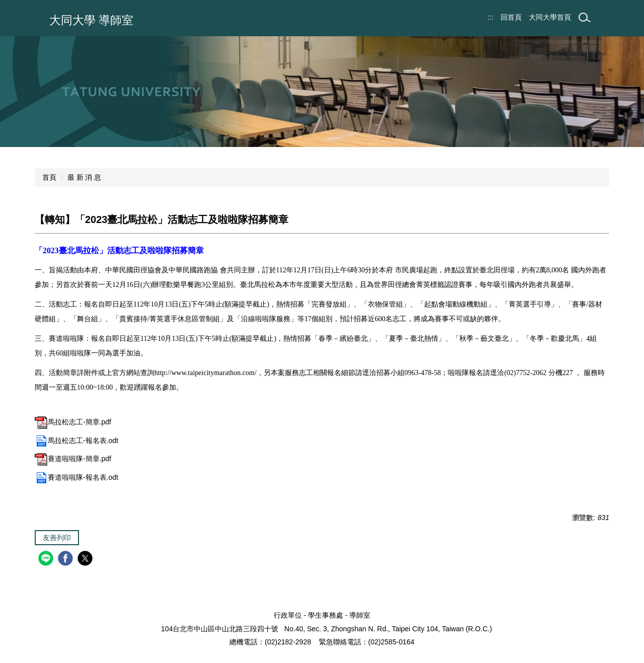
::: (491, 17)
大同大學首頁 (550, 17)
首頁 (49, 177)
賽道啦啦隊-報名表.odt (76, 477)
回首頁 (511, 17)
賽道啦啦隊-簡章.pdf (73, 459)
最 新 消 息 (85, 177)
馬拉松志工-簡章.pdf (73, 422)
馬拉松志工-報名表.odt (76, 440)
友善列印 (57, 538)
